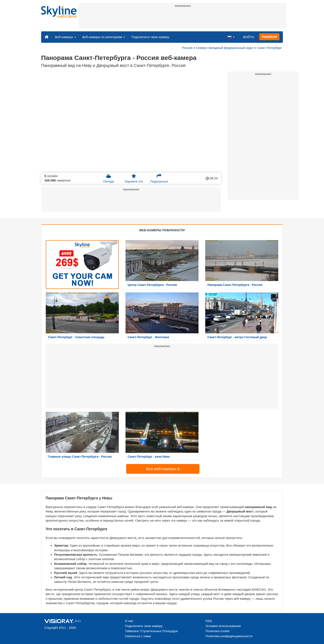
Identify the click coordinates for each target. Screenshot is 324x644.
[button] (231, 37)
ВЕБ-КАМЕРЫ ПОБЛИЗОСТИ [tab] (162, 230)
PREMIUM (269, 37)
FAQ (209, 621)
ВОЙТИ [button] (249, 37)
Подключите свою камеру (150, 37)
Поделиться (159, 178)
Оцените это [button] (134, 178)
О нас (129, 621)
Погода (108, 178)
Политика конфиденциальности (229, 636)
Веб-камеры (65, 37)
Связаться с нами (138, 636)
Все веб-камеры (163, 469)
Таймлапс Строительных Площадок (151, 631)
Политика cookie (218, 631)
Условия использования (223, 626)
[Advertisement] (183, 18)
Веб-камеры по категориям (104, 37)
